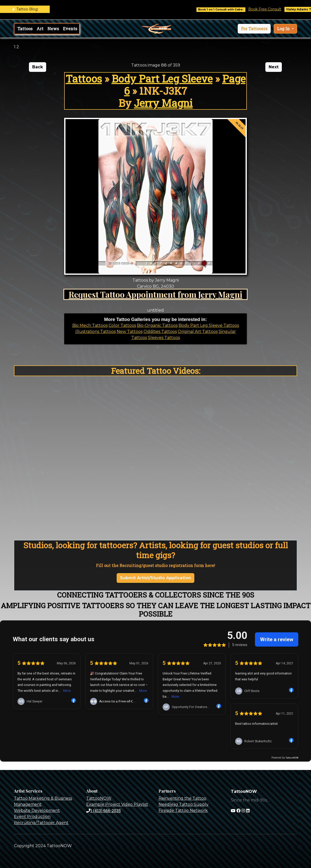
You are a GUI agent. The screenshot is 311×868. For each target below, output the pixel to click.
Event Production (32, 817)
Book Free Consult (270, 9)
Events (70, 29)
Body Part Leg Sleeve (162, 79)
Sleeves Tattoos (164, 338)
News (53, 29)
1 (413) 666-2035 (103, 810)
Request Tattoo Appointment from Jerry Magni (155, 294)
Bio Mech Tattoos (90, 325)
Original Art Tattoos (198, 332)
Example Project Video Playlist (117, 804)
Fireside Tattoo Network (183, 810)
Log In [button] (284, 29)
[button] (254, 29)
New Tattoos (130, 332)
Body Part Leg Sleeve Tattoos (209, 325)
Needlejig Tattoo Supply (184, 804)
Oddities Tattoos (160, 332)
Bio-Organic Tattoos (157, 325)
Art (40, 29)
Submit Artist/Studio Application (155, 578)
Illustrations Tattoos (96, 332)
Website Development (37, 810)
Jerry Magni (163, 103)
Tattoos (25, 29)
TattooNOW (99, 798)
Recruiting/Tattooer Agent (41, 823)
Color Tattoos (122, 325)
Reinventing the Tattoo (182, 798)
